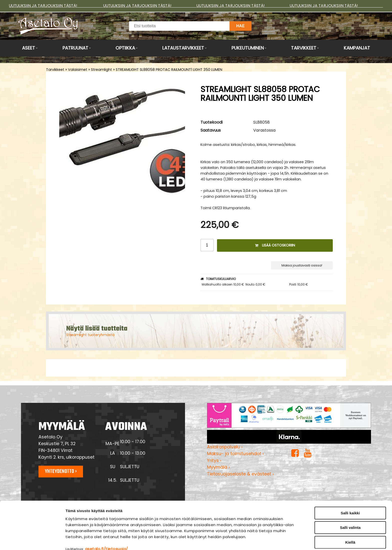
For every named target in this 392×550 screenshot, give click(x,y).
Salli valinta (350, 503)
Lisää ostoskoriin (275, 245)
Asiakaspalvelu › (225, 447)
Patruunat (75, 48)
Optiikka (125, 48)
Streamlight (101, 70)
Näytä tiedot (269, 540)
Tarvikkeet (304, 48)
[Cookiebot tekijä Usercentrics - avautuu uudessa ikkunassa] (32, 540)
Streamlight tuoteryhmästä (90, 335)
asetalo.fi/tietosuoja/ (106, 524)
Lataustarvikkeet (183, 48)
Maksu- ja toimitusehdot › (235, 454)
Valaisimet (78, 70)
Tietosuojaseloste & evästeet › (240, 474)
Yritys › (214, 460)
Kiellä (350, 517)
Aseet (28, 48)
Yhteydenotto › (61, 471)
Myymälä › (218, 467)
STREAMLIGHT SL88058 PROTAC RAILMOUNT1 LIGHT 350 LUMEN (169, 70)
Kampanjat (357, 48)
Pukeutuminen (248, 48)
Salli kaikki (350, 488)
